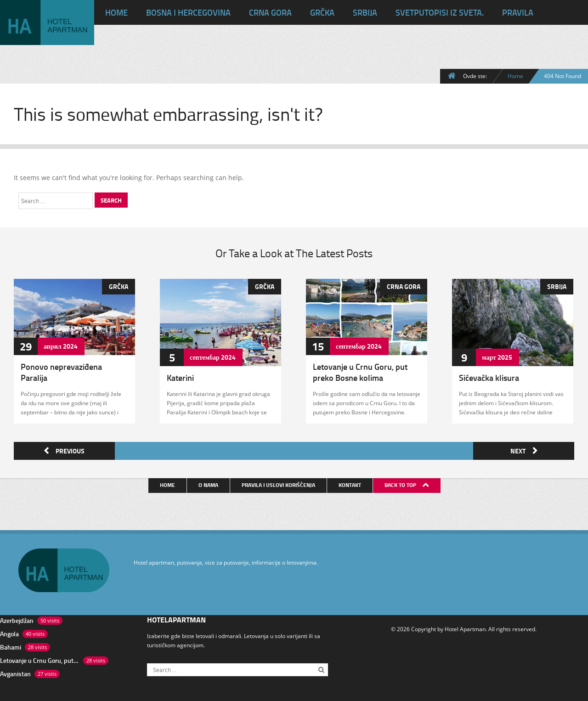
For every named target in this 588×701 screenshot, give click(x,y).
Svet (440, 12)
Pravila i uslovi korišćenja (279, 483)
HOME (116, 12)
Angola (9, 632)
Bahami (11, 646)
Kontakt (350, 483)
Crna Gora (270, 12)
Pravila (518, 12)
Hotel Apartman (465, 628)
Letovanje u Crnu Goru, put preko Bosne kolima (360, 372)
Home (515, 76)
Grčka (322, 12)
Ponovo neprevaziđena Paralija (61, 372)
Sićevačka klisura (489, 378)
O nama (209, 483)
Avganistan (15, 672)
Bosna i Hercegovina (188, 12)
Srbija (365, 12)
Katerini (180, 378)
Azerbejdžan (17, 619)
